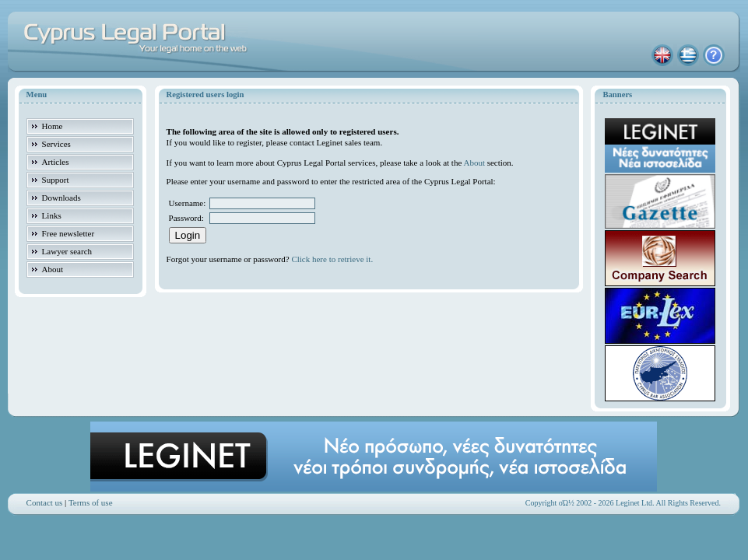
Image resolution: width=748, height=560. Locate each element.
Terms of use (91, 502)
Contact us (45, 502)
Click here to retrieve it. (332, 259)
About (474, 163)
